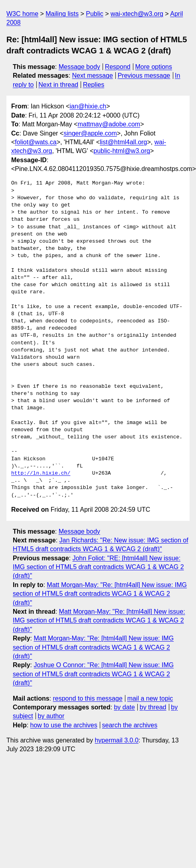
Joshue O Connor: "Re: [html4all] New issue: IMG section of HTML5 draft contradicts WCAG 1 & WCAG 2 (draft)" (93, 674)
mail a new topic (150, 698)
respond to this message (87, 698)
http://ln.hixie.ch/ (41, 473)
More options (154, 67)
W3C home (22, 14)
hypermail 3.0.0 (116, 740)
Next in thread (58, 85)
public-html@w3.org (122, 151)
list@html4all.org (124, 142)
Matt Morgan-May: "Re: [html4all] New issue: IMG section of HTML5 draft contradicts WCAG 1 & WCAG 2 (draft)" (100, 594)
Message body (79, 67)
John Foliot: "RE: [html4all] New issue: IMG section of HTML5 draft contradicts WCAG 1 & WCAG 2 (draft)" (98, 567)
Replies (94, 85)
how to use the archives (64, 725)
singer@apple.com (90, 133)
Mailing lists (62, 14)
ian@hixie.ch (88, 106)
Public (95, 14)
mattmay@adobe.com (109, 124)
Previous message (144, 76)
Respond (118, 67)
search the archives (130, 725)
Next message (93, 76)
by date (124, 707)
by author (51, 716)
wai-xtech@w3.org (137, 14)
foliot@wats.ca (36, 142)
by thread (153, 707)
